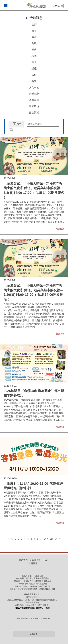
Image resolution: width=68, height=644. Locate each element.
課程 (34, 56)
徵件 (34, 75)
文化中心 (34, 87)
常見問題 (33, 563)
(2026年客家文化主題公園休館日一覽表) (33, 608)
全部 (34, 24)
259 (46, 539)
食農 (34, 43)
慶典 (34, 50)
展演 (34, 37)
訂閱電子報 (35, 560)
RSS (45, 560)
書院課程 (34, 113)
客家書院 (34, 100)
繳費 (34, 81)
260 (51, 539)
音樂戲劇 (34, 94)
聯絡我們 (23, 560)
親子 (34, 31)
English (34, 634)
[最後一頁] (60, 539)
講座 (34, 68)
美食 (34, 62)
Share (59, 6)
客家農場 (34, 106)
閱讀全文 (60, 229)
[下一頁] (56, 539)
